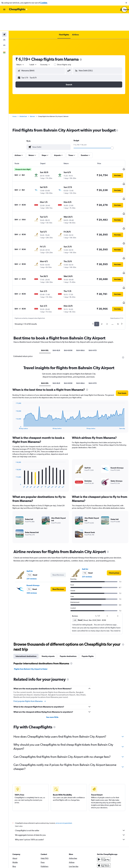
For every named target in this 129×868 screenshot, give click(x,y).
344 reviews (32, 556)
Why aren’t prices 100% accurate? (70, 803)
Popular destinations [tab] (68, 620)
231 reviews (32, 542)
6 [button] (118, 288)
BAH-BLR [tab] (56, 314)
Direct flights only (64, 47)
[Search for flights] (4, 17)
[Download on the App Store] (104, 829)
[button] (126, 3)
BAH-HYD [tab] (93, 314)
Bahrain (32, 99)
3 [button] (107, 288)
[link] (114, 536)
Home (14, 99)
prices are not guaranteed (64, 787)
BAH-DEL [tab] (45, 314)
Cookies (44, 3)
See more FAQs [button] (52, 681)
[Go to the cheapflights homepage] (18, 9)
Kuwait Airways (33, 549)
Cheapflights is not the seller (70, 794)
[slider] (112, 131)
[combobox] (20, 47)
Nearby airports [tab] (48, 620)
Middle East (23, 99)
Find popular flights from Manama (30, 665)
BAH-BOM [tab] (68, 314)
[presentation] (81, 42)
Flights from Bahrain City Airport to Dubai (31, 633)
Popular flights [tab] (88, 620)
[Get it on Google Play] (104, 823)
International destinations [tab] (26, 620)
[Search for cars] (4, 28)
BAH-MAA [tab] (80, 314)
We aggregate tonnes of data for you (70, 799)
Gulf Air (30, 535)
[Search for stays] (4, 22)
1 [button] (97, 288)
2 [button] (102, 288)
